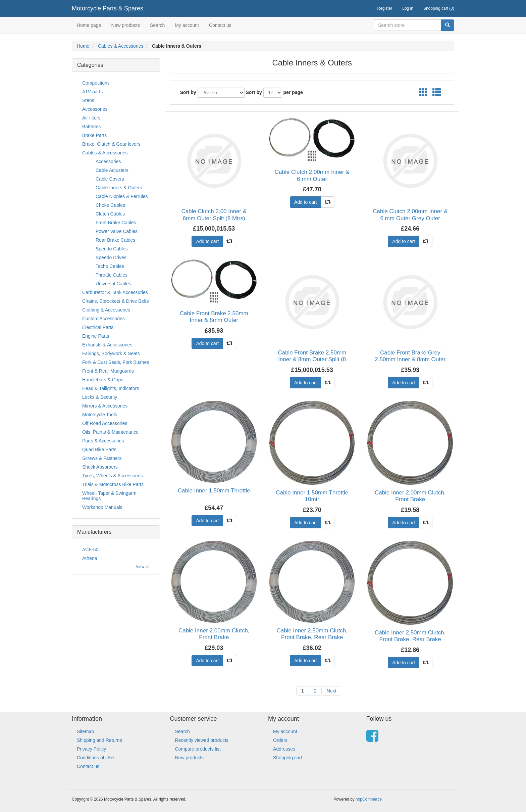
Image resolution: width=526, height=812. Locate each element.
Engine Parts (96, 336)
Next (332, 691)
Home (83, 46)
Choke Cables (110, 205)
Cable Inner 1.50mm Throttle (214, 491)
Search (157, 25)
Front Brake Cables (116, 223)
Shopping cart (287, 758)
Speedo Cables (112, 249)
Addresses (284, 749)
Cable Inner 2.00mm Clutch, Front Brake (410, 496)
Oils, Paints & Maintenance (110, 432)
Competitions (96, 83)
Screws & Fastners (102, 458)
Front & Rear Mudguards (108, 371)
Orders (280, 740)
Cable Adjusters (112, 170)
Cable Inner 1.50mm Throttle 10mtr (312, 496)
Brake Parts (94, 135)
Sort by (188, 92)
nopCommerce (369, 799)
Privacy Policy (91, 749)
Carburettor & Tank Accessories (115, 292)
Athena (90, 558)
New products (125, 25)
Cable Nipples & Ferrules (122, 196)
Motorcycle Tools (100, 415)
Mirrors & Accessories (105, 406)
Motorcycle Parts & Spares (108, 8)
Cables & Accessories (121, 46)
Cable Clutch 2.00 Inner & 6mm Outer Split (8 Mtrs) (214, 215)
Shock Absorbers (100, 467)
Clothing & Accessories (106, 310)
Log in (408, 8)
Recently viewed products (202, 740)
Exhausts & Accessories (107, 345)
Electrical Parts (98, 327)
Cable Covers (110, 179)
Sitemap (85, 731)
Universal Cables (113, 284)
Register (385, 8)
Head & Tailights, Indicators (111, 388)
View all (143, 567)
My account (187, 25)
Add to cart (207, 241)
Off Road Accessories (105, 423)
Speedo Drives (111, 257)
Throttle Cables (112, 275)
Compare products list (198, 749)
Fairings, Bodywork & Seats (111, 353)
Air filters (91, 118)
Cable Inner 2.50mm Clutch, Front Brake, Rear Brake (312, 634)
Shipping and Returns (99, 740)
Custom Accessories (103, 319)
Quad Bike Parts (99, 449)
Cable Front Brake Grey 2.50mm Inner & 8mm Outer (410, 356)
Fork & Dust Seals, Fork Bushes (116, 362)
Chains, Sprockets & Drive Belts (115, 301)
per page (293, 92)
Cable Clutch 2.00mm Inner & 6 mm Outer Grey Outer (410, 215)
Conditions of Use (95, 758)
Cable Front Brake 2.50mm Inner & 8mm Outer (214, 317)
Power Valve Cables (117, 231)
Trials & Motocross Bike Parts (113, 484)
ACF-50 (90, 550)
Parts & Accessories (103, 441)
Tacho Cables (110, 266)
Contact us (220, 25)
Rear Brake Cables (115, 240)
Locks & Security (100, 397)
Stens (88, 100)
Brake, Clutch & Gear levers (111, 144)
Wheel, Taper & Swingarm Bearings (109, 496)
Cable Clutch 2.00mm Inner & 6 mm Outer (312, 175)
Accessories (95, 109)
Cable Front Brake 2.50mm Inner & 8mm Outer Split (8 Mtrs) (312, 360)
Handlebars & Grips (103, 380)
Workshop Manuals (102, 507)
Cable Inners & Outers (119, 188)
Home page (89, 25)
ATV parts (92, 92)
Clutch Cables (110, 214)
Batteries (91, 127)
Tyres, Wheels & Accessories (113, 476)
